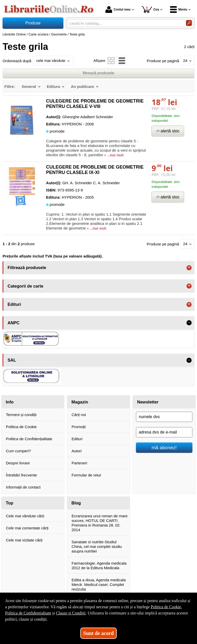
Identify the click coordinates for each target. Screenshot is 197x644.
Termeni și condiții (21, 415)
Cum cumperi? (18, 451)
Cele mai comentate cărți (27, 528)
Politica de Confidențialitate (29, 439)
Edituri (77, 439)
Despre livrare (18, 463)
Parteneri (79, 463)
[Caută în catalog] (189, 23)
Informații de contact (23, 487)
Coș (150, 9)
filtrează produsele (99, 73)
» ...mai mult (113, 155)
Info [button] (10, 402)
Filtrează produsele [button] (27, 268)
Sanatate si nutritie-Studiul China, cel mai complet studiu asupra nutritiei (97, 546)
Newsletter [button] (148, 402)
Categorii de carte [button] (26, 286)
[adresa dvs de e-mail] (164, 432)
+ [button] (189, 268)
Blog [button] (76, 503)
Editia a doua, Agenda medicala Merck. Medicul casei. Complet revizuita (99, 585)
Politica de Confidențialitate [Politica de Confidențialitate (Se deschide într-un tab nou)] (28, 613)
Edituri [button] (14, 304)
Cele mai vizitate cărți (24, 540)
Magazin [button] (80, 402)
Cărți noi (79, 415)
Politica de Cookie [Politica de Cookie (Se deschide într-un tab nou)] (166, 607)
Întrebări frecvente (21, 475)
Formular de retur (86, 475)
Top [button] (10, 503)
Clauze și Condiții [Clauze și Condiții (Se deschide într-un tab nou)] (71, 613)
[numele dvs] (164, 417)
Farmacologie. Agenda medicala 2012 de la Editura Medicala (99, 565)
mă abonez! (164, 448)
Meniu (179, 10)
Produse (33, 23)
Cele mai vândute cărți (25, 516)
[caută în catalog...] (125, 23)
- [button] (189, 323)
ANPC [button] (14, 323)
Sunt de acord (99, 633)
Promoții (79, 427)
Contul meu (118, 10)
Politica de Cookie (21, 427)
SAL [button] (12, 360)
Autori (77, 451)
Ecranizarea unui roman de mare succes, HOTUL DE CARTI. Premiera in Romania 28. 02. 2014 (100, 523)
